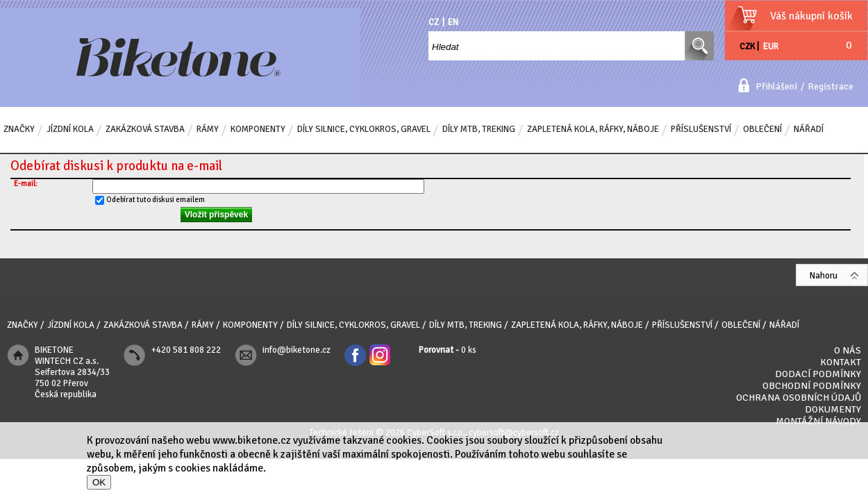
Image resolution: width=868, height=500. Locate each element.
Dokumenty (833, 409)
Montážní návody (818, 421)
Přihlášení (776, 86)
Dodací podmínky (818, 374)
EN (453, 22)
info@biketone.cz (297, 350)
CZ (434, 22)
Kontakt (841, 362)
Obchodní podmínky (812, 386)
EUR (771, 47)
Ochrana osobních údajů (799, 398)
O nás (848, 350)
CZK (747, 47)
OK (99, 482)
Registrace (831, 86)
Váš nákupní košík (811, 16)
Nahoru (824, 276)
